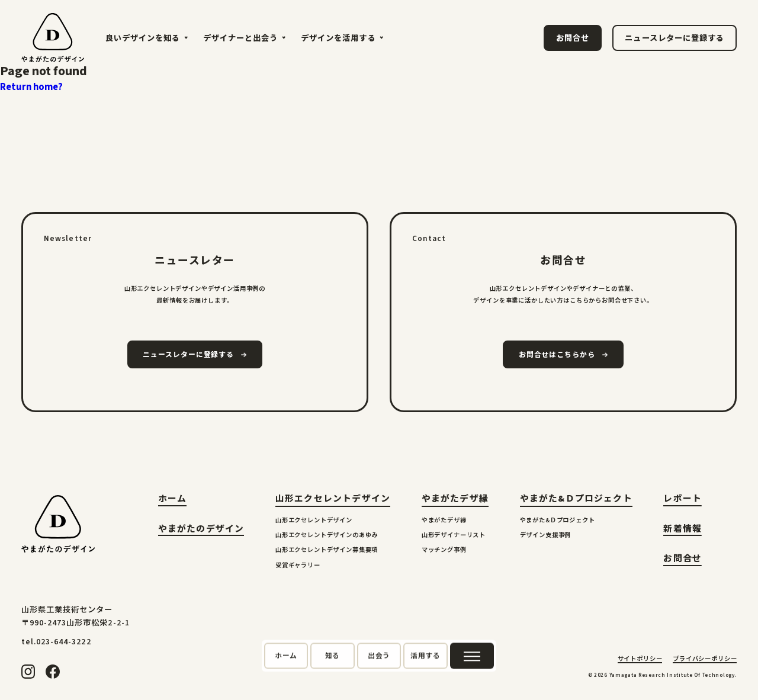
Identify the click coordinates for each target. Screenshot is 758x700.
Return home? (31, 87)
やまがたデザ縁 (455, 499)
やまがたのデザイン (201, 530)
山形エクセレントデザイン (333, 499)
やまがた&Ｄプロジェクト (576, 499)
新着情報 (682, 530)
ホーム (173, 500)
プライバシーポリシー (705, 660)
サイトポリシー (640, 660)
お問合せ (682, 560)
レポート (682, 500)
